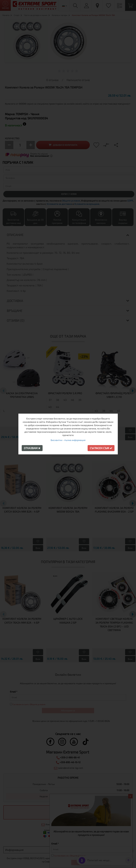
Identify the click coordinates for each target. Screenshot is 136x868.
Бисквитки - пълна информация (68, 440)
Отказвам (32, 448)
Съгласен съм (101, 448)
